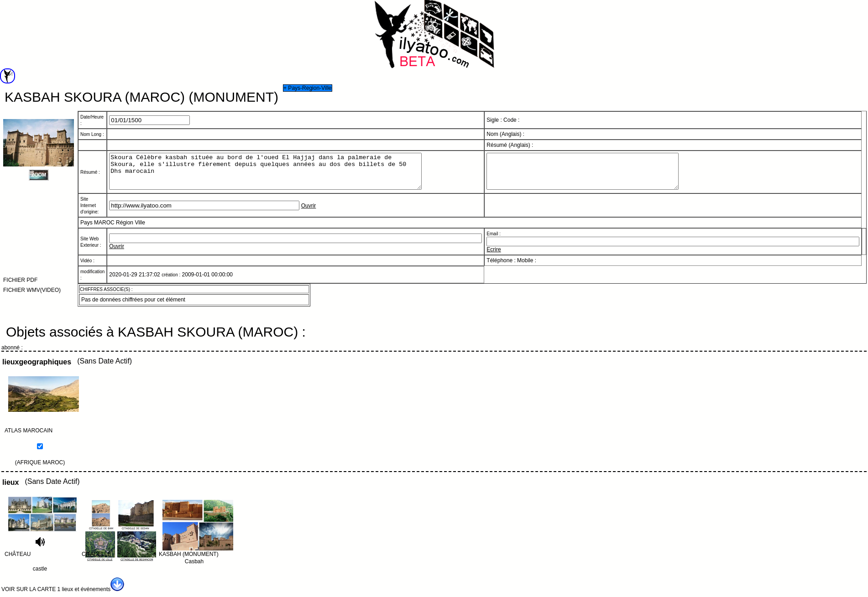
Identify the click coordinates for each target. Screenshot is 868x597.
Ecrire (494, 256)
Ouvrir (309, 213)
